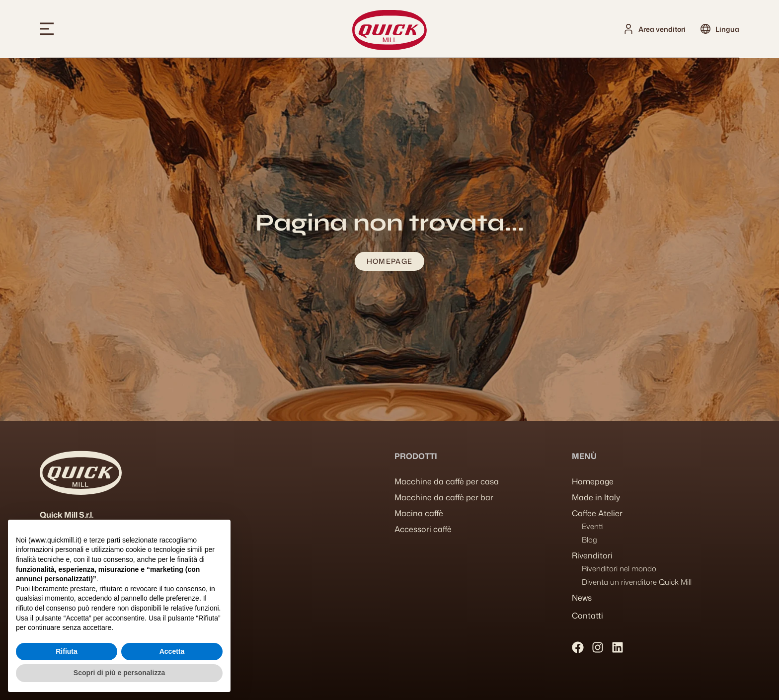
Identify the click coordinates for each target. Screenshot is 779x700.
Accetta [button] (172, 651)
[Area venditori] (628, 29)
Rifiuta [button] (67, 651)
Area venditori (662, 29)
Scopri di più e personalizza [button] (119, 673)
